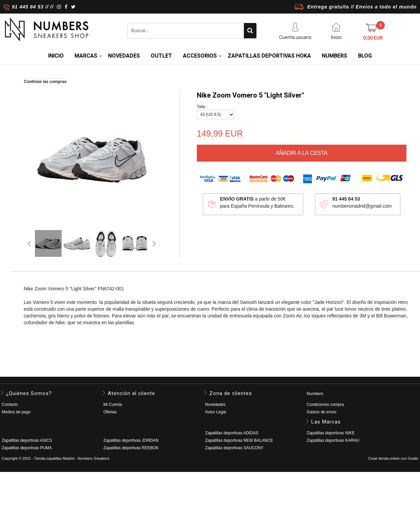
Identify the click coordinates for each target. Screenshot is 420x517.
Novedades (215, 405)
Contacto (10, 405)
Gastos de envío (322, 412)
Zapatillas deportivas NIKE (331, 433)
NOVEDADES (124, 56)
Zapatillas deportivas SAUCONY (234, 448)
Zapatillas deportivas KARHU (333, 440)
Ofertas (110, 412)
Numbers (315, 394)
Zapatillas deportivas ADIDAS (232, 433)
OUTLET (161, 56)
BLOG (365, 56)
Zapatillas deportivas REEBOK (131, 448)
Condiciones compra (325, 405)
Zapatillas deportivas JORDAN (131, 440)
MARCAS (86, 56)
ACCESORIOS (200, 56)
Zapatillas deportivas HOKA (269, 56)
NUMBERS (334, 56)
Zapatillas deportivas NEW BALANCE (239, 440)
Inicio (56, 56)
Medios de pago (16, 412)
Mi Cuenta (113, 405)
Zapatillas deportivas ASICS (27, 440)
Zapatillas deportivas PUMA (27, 448)
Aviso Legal (215, 412)
